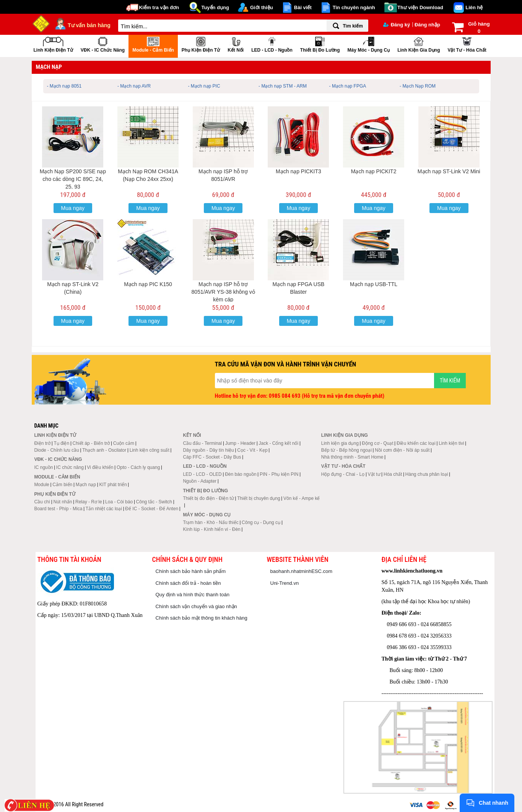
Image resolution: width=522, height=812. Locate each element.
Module (41, 485)
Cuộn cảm (124, 443)
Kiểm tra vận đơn (159, 7)
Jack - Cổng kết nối (278, 443)
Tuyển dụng (215, 7)
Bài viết (303, 7)
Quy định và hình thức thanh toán (193, 595)
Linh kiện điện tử (53, 44)
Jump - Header (240, 443)
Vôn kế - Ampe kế (302, 498)
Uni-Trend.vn (285, 583)
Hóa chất (393, 474)
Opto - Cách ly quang (138, 467)
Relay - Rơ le (89, 502)
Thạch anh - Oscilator (104, 450)
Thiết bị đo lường (320, 44)
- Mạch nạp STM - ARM (283, 86)
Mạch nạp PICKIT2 (374, 171)
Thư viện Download (420, 7)
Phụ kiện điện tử (201, 44)
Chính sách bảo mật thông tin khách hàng (202, 618)
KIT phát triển (113, 485)
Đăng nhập (427, 25)
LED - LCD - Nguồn (272, 44)
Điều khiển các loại (416, 443)
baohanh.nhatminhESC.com (302, 571)
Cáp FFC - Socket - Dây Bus (212, 457)
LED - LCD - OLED (202, 474)
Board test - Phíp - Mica (58, 509)
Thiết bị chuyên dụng (259, 498)
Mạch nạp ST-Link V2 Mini (449, 171)
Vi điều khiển (100, 467)
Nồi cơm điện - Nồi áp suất (402, 450)
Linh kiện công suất (150, 450)
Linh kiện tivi (451, 443)
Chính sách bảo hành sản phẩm (191, 571)
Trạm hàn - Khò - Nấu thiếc (211, 522)
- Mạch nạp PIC (204, 86)
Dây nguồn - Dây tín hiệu (208, 450)
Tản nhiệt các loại (104, 509)
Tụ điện (61, 443)
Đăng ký (397, 25)
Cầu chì (42, 502)
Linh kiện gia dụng (419, 44)
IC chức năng (70, 467)
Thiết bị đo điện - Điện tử (208, 498)
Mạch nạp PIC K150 (148, 284)
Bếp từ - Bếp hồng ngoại (346, 450)
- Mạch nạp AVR (134, 86)
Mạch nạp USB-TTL (374, 284)
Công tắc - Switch (154, 502)
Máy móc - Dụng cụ (368, 44)
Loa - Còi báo (119, 502)
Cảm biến (62, 485)
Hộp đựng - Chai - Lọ (343, 474)
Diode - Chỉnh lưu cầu (56, 450)
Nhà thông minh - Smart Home (352, 457)
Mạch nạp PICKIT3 (298, 171)
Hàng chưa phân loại (427, 474)
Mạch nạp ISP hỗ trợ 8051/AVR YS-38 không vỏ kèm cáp (223, 292)
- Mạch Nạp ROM (418, 86)
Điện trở (42, 443)
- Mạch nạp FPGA (348, 86)
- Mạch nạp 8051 (64, 86)
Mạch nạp (86, 485)
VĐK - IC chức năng (103, 44)
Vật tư (374, 474)
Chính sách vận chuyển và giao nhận (196, 606)
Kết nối (236, 44)
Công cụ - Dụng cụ (261, 522)
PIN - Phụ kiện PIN (279, 474)
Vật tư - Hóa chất (467, 44)
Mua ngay (73, 208)
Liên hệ (474, 7)
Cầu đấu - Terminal (202, 443)
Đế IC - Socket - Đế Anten (152, 509)
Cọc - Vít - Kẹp (252, 450)
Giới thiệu (262, 7)
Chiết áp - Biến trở (91, 443)
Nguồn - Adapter (200, 481)
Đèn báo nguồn (241, 474)
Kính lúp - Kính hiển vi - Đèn (211, 529)
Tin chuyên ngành (354, 7)
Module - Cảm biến (153, 44)
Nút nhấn (63, 502)
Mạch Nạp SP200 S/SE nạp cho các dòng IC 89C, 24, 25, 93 (73, 179)
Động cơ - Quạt (377, 443)
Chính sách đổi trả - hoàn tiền (188, 583)
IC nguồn (43, 467)
